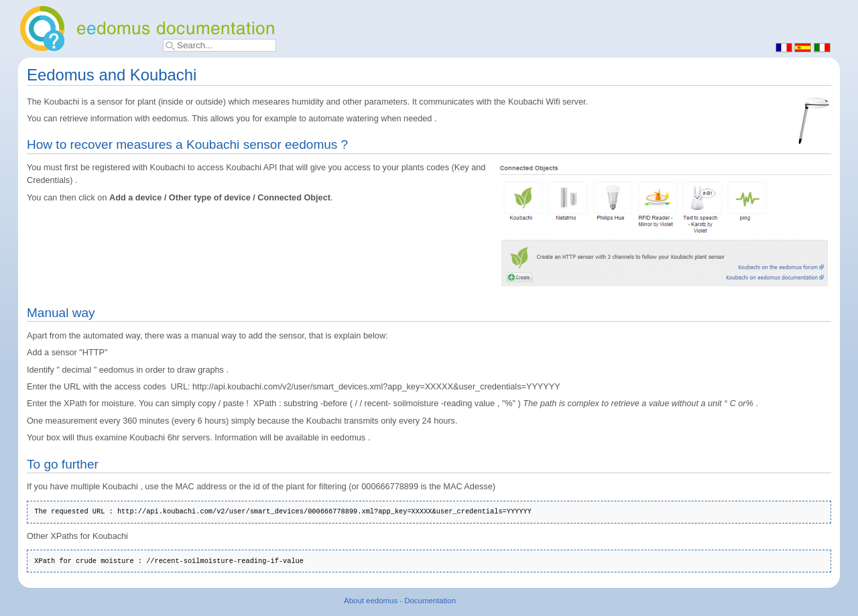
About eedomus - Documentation (400, 601)
